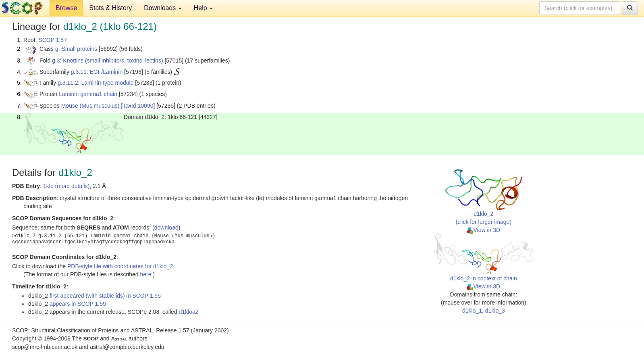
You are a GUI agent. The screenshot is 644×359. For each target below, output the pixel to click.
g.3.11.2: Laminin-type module (96, 83)
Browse (66, 8)
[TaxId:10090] (138, 106)
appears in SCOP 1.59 (78, 304)
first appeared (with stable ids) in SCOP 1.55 (105, 296)
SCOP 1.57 (53, 40)
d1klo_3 (495, 311)
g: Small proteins (76, 49)
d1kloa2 (189, 312)
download (166, 228)
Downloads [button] (163, 8)
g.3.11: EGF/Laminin (97, 72)
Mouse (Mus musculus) (90, 106)
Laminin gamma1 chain (88, 94)
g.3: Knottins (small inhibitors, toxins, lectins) (107, 61)
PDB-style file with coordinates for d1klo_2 (120, 266)
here (145, 274)
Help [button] (203, 8)
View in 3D (483, 230)
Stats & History (110, 8)
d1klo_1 (472, 311)
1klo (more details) (66, 186)
